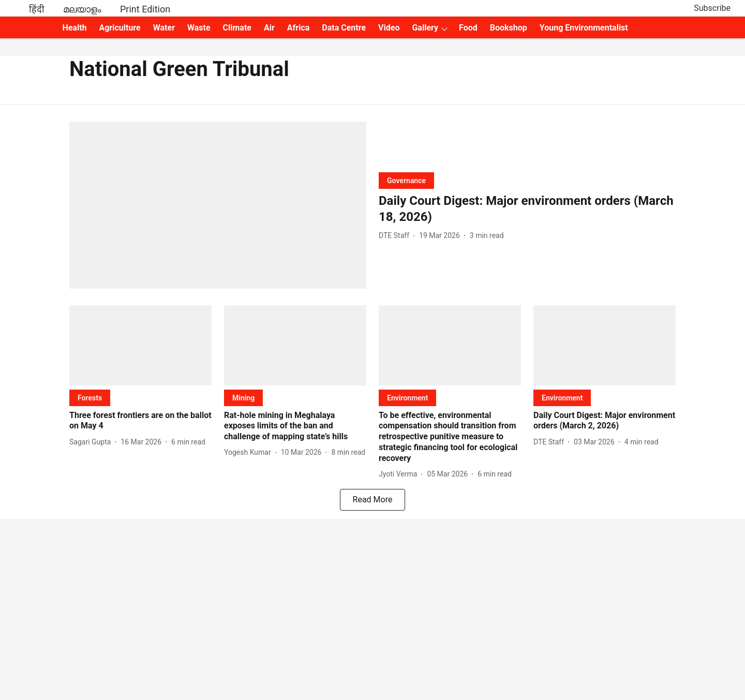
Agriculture (120, 28)
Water (164, 28)
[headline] (527, 209)
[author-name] (396, 236)
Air (269, 28)
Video (389, 28)
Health (74, 28)
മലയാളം (82, 9)
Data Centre (344, 28)
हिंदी (37, 9)
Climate (237, 28)
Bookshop (509, 28)
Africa (298, 28)
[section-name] (406, 180)
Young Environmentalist (584, 28)
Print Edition (145, 9)
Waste (199, 28)
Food (468, 28)
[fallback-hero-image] (218, 205)
